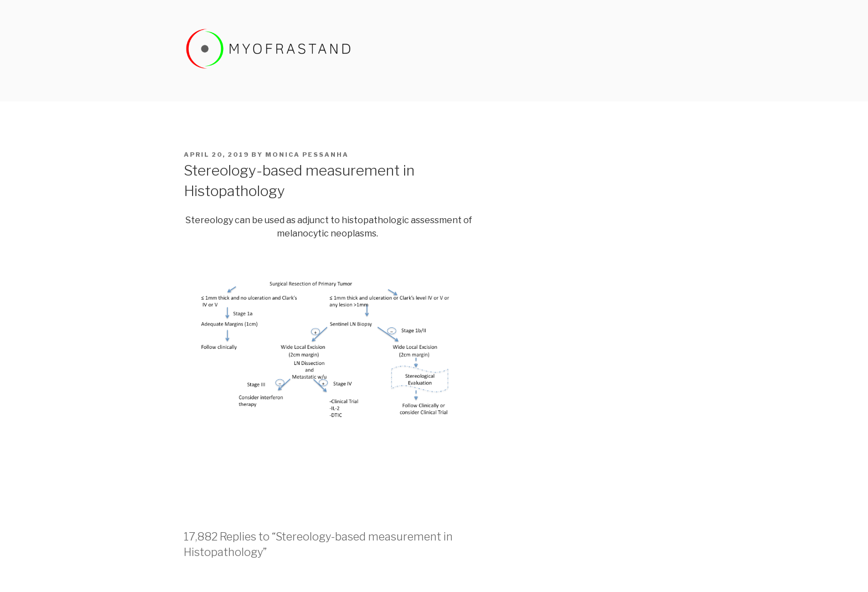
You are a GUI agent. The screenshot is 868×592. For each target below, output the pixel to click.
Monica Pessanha (307, 155)
